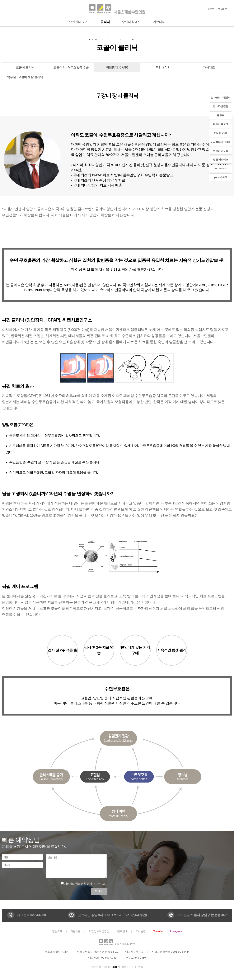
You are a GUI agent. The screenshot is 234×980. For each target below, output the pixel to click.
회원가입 (223, 9)
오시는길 (141, 931)
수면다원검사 (131, 22)
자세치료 (209, 67)
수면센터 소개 (78, 22)
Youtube (158, 931)
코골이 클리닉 (25, 67)
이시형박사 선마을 (221, 142)
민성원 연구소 (221, 151)
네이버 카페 (220, 133)
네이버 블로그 (221, 124)
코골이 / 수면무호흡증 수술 (71, 67)
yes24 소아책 (221, 177)
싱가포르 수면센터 (221, 98)
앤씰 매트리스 (221, 160)
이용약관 (76, 931)
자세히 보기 (101, 884)
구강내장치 (163, 67)
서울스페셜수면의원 (117, 9)
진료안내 (122, 931)
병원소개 (57, 931)
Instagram (176, 931)
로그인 (211, 9)
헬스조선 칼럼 (221, 106)
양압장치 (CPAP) (117, 67)
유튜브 (220, 115)
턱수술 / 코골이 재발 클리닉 (25, 77)
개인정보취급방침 (99, 931)
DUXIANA (220, 169)
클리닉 (105, 22)
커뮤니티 (159, 22)
